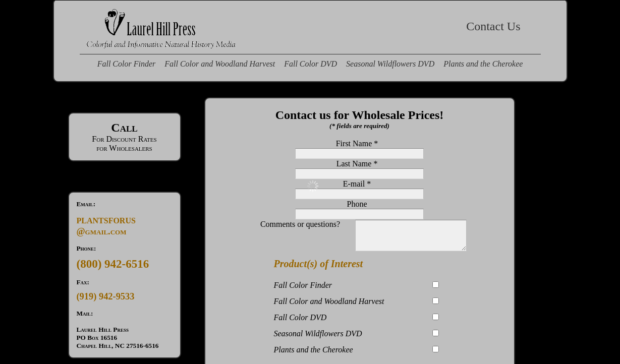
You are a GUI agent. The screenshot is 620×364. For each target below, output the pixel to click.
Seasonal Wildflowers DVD (390, 64)
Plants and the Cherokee (483, 64)
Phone (357, 204)
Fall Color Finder (127, 64)
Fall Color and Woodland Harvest (220, 64)
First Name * (357, 143)
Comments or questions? (357, 224)
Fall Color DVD (311, 64)
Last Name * (357, 164)
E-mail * (357, 184)
